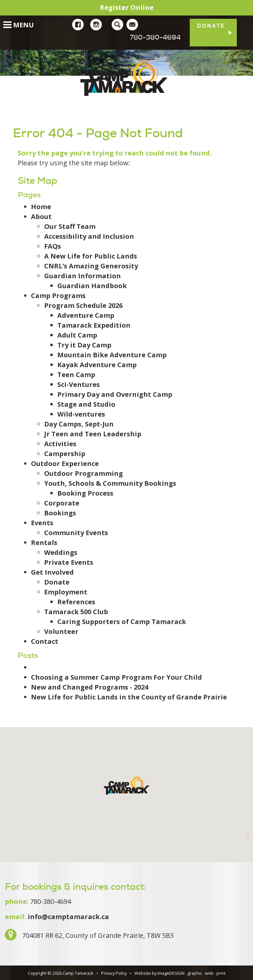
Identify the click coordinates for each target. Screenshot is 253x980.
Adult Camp (77, 335)
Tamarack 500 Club (76, 612)
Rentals (44, 543)
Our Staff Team (70, 226)
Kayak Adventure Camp (97, 365)
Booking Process (85, 493)
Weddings (61, 552)
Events (42, 523)
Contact (45, 641)
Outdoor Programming (84, 473)
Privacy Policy (114, 973)
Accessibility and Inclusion (89, 236)
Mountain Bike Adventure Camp (112, 355)
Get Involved (52, 572)
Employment (66, 592)
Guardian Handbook (92, 286)
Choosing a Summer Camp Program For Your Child (116, 677)
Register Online (127, 7)
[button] (126, 785)
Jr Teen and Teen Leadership (93, 434)
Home (41, 207)
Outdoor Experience (65, 463)
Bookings (60, 513)
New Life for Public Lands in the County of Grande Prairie (129, 697)
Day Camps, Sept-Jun (79, 424)
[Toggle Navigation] (4, 21)
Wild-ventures (81, 414)
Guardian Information (83, 276)
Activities (60, 444)
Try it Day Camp (84, 345)
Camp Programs (58, 296)
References (76, 602)
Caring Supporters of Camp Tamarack (122, 622)
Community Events (76, 533)
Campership (65, 454)
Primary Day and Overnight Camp (115, 394)
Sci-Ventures (79, 384)
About (41, 217)
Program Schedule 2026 (83, 305)
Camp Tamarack (126, 78)
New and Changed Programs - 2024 (90, 687)
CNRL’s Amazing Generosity (91, 266)
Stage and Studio (86, 404)
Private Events (69, 562)
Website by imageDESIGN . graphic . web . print (180, 973)
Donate (211, 26)
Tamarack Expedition (94, 325)
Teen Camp (76, 375)
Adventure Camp (86, 315)
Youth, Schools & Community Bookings (110, 483)
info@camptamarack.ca (68, 917)
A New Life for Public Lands (91, 256)
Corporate (62, 503)
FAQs (53, 246)
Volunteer (61, 631)
